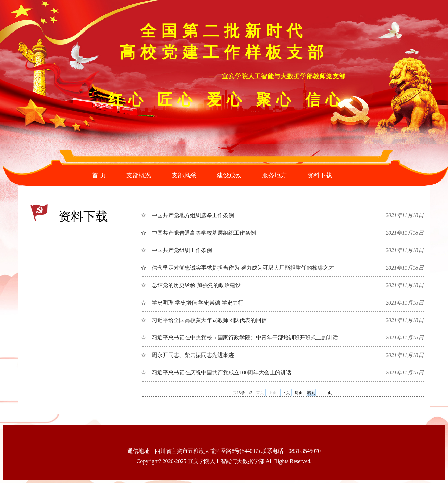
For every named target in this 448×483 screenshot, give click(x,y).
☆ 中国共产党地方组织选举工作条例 (187, 215)
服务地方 (274, 175)
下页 (286, 393)
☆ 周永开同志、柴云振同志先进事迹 (187, 355)
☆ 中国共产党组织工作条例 (176, 250)
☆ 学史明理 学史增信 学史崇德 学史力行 (192, 303)
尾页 (299, 393)
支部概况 (139, 175)
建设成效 (229, 175)
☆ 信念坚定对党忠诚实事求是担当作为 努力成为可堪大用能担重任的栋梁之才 (237, 268)
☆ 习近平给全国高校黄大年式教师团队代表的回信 (204, 320)
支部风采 (184, 175)
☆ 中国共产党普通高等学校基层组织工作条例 (198, 233)
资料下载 (320, 175)
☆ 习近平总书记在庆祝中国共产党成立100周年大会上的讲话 (216, 373)
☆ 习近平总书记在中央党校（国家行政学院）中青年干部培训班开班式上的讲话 (239, 338)
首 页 (99, 175)
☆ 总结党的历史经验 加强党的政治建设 (191, 285)
